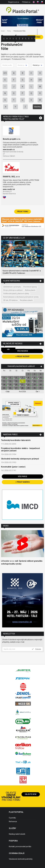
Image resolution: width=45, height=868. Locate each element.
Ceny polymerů (16, 39)
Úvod (3, 31)
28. (22, 388)
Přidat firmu (23, 212)
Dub (7, 392)
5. (10, 378)
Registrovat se (14, 2)
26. (10, 388)
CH (40, 80)
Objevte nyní (31, 794)
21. (22, 385)
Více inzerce (23, 351)
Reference (13, 822)
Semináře (29, 39)
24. (41, 385)
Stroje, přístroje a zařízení (13, 290)
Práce (35, 39)
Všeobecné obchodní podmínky (21, 859)
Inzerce (13, 39)
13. (16, 381)
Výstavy (26, 39)
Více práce (22, 476)
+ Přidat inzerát (22, 356)
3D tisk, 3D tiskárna (10, 300)
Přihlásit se (26, 2)
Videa (32, 39)
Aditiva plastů (30, 290)
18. (4, 385)
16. (35, 381)
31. (41, 388)
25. (4, 388)
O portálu (12, 818)
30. (35, 388)
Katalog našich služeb (17, 834)
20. (16, 385)
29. (29, 388)
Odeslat (36, 649)
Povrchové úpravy (30, 287)
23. (35, 385)
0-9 (5, 73)
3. (41, 374)
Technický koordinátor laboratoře (16, 440)
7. (22, 378)
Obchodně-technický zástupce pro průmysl (20, 459)
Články (19, 39)
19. (10, 385)
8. (29, 378)
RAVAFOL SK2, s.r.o (11, 177)
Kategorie (7, 39)
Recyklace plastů (26, 300)
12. (10, 381)
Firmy (10, 39)
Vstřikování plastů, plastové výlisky (16, 294)
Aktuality (23, 39)
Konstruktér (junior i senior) (13, 467)
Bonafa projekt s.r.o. (12, 139)
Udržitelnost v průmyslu (12, 287)
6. (16, 378)
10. (41, 378)
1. (29, 374)
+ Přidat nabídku (23, 482)
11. (4, 381)
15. (29, 381)
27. (16, 388)
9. (35, 378)
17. (41, 381)
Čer (38, 392)
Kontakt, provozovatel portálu (20, 847)
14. (22, 381)
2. (35, 374)
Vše (8, 349)
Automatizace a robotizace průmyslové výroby (21, 297)
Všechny (37, 107)
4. (4, 378)
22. (29, 385)
